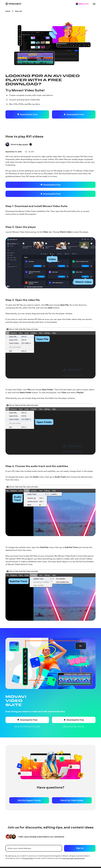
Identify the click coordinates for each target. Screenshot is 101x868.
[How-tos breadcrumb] (19, 11)
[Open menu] (94, 4)
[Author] (7, 144)
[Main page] (13, 4)
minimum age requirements (73, 858)
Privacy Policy (28, 858)
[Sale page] (82, 4)
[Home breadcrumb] (8, 11)
